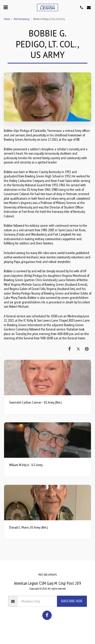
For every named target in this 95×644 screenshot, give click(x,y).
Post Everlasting (22, 19)
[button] (6, 7)
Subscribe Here (72, 601)
